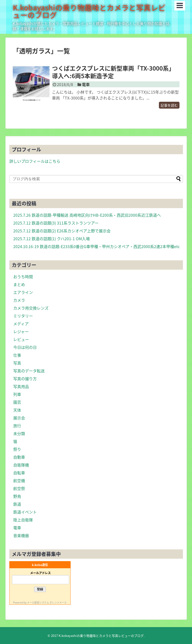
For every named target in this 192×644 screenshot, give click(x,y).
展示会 (19, 418)
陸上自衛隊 (23, 520)
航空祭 (19, 488)
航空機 (19, 480)
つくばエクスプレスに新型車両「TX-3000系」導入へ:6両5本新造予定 (113, 72)
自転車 (19, 473)
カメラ (19, 300)
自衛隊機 (21, 465)
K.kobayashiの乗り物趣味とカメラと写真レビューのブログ (89, 11)
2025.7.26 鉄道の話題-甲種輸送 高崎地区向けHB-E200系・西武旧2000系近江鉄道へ (87, 215)
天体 (17, 410)
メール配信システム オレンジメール (47, 602)
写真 (17, 363)
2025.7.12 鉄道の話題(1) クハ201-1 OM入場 (51, 239)
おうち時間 (23, 277)
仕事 (17, 355)
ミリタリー (23, 316)
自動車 (19, 457)
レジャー (21, 331)
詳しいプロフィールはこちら (35, 161)
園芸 (17, 402)
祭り (17, 449)
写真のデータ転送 (29, 371)
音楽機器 (21, 535)
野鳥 (17, 496)
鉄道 (17, 504)
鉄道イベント (25, 512)
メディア (21, 324)
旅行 (17, 426)
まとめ (19, 284)
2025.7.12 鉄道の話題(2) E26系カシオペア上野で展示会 (62, 231)
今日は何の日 (25, 347)
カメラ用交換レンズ (31, 308)
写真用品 (21, 386)
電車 (86, 84)
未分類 (19, 433)
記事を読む (169, 105)
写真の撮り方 (25, 379)
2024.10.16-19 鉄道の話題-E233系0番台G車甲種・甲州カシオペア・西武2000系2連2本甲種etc (96, 246)
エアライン (23, 292)
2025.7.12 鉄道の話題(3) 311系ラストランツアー (56, 223)
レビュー (21, 339)
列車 (17, 394)
